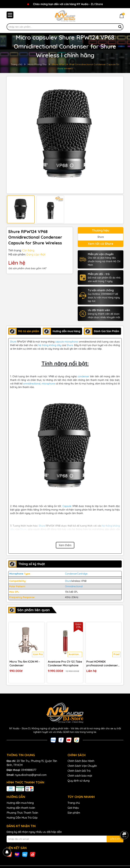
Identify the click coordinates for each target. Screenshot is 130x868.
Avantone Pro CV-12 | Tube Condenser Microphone (65, 663)
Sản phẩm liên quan (34, 610)
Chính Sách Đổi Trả (79, 771)
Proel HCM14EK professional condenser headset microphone (102, 664)
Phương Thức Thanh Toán (22, 813)
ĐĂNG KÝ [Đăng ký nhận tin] (115, 839)
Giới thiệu (73, 808)
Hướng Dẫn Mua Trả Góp (22, 818)
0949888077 (29, 770)
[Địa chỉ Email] (65, 839)
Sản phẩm (74, 813)
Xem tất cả (101, 244)
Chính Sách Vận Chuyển (82, 766)
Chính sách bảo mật (80, 776)
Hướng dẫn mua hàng (20, 803)
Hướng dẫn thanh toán (21, 808)
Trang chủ (74, 803)
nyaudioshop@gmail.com (31, 775)
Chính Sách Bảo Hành (81, 761)
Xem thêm (65, 545)
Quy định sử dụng (79, 781)
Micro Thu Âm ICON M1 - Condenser (25, 663)
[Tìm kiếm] (120, 27)
